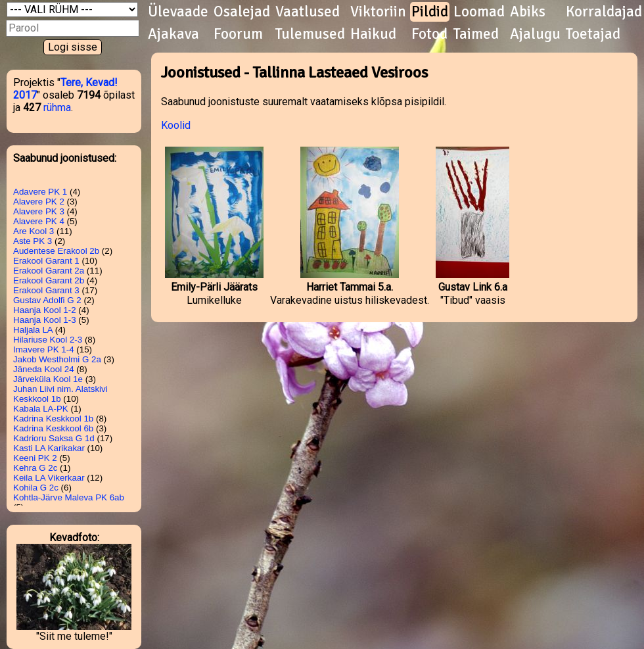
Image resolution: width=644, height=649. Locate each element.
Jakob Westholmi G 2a (57, 359)
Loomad (479, 12)
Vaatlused (308, 12)
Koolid (176, 125)
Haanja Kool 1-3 (45, 320)
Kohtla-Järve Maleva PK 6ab (69, 497)
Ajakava (173, 34)
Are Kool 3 (34, 231)
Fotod (429, 34)
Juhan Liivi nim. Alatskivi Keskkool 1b (60, 394)
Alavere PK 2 (39, 202)
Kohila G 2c (36, 488)
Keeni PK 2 (35, 458)
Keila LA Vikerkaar (49, 478)
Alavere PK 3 (39, 211)
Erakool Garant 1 (46, 261)
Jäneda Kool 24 (44, 369)
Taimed (476, 34)
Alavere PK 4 (39, 221)
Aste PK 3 (33, 241)
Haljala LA (33, 330)
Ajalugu (535, 34)
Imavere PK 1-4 (44, 349)
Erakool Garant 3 (46, 290)
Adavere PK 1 (40, 192)
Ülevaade (178, 12)
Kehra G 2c (35, 468)
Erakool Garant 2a (49, 271)
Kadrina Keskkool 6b (53, 428)
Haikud (373, 34)
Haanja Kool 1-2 (45, 310)
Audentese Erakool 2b (56, 251)
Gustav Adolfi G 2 (47, 300)
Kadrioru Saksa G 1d (54, 438)
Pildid (430, 12)
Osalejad (242, 12)
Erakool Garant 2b (49, 280)
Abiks (528, 12)
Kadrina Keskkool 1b (53, 419)
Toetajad (593, 34)
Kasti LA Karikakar (49, 448)
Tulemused (310, 34)
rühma (57, 108)
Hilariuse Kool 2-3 (48, 340)
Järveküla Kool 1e (48, 379)
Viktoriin (378, 12)
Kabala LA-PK (41, 409)
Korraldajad (604, 12)
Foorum (238, 34)
